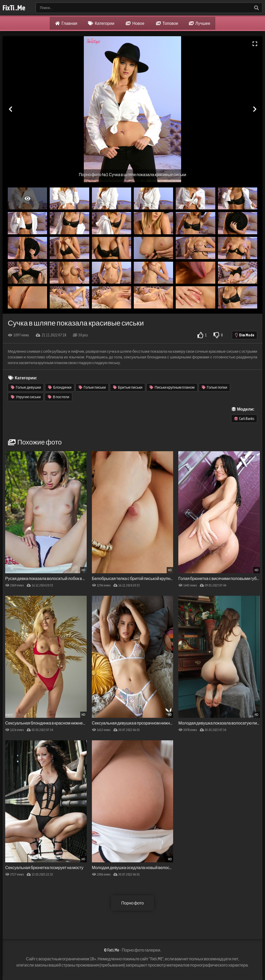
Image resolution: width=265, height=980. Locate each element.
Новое (135, 23)
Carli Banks (244, 419)
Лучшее (200, 23)
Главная (66, 23)
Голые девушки (26, 387)
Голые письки (92, 387)
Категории (101, 23)
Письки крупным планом (172, 387)
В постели (58, 397)
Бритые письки (128, 387)
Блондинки (60, 387)
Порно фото (133, 903)
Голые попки (215, 387)
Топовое (167, 23)
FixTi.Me (14, 8)
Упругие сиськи (26, 397)
